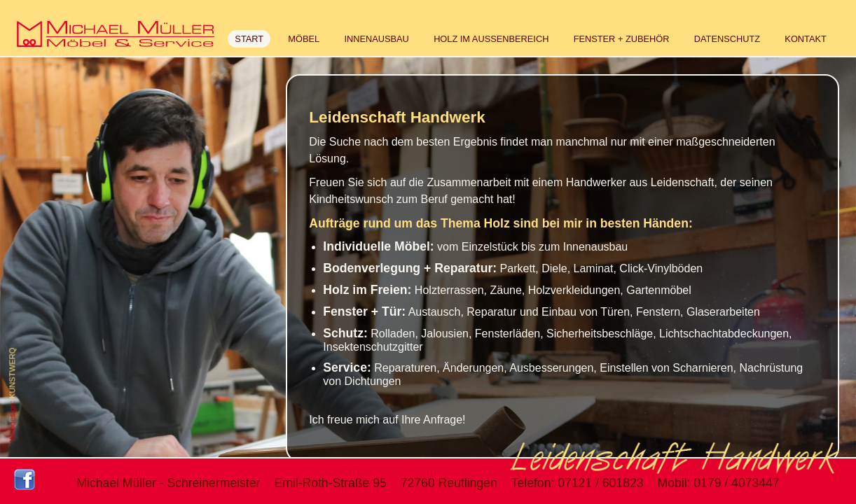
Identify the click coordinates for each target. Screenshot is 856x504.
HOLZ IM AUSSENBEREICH (491, 39)
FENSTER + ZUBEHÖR (622, 39)
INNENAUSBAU (376, 39)
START (249, 39)
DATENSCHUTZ (727, 39)
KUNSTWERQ (12, 373)
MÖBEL (304, 39)
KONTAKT (806, 39)
